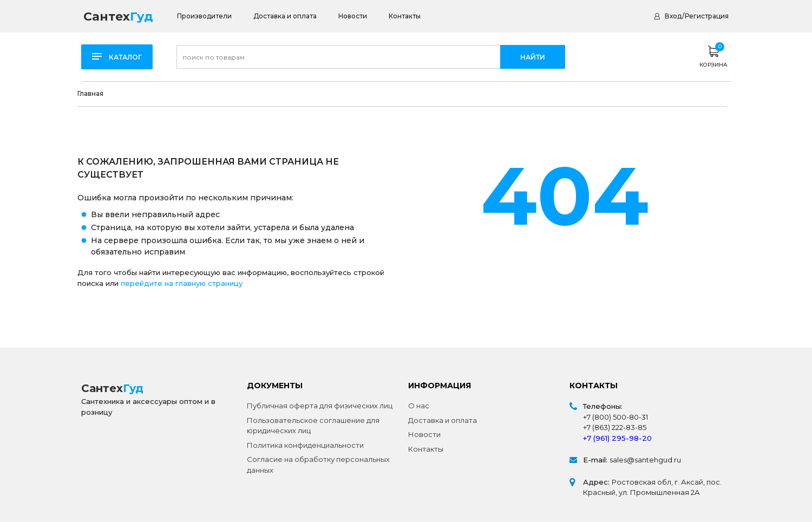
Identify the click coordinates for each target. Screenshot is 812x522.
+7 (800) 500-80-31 (615, 417)
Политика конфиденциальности (305, 445)
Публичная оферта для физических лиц (320, 406)
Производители (204, 16)
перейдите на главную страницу (182, 283)
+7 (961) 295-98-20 (617, 438)
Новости (353, 16)
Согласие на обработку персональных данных (318, 465)
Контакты (405, 16)
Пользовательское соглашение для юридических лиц (313, 426)
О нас (419, 406)
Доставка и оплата (285, 16)
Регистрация (707, 16)
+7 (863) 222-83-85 (615, 427)
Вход (673, 16)
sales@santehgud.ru (645, 460)
